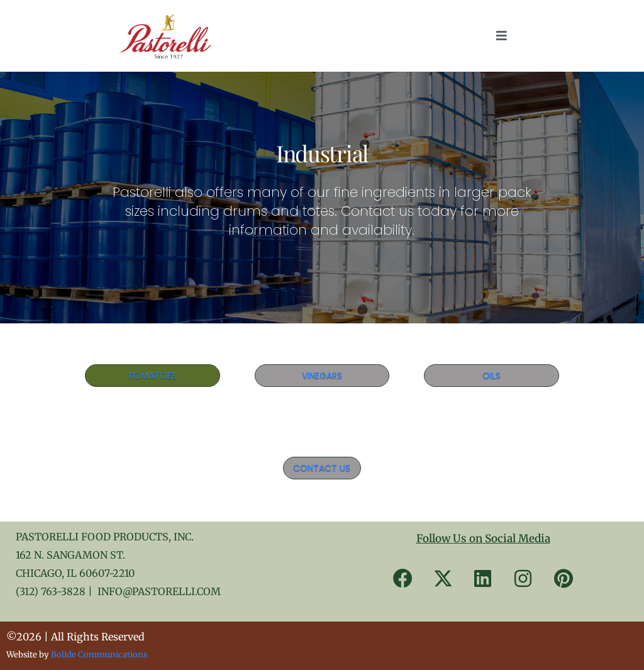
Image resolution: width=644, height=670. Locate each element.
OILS (491, 376)
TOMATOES (152, 376)
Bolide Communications (99, 655)
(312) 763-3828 (51, 591)
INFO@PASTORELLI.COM (159, 591)
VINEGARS (322, 376)
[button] (502, 36)
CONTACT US (322, 468)
